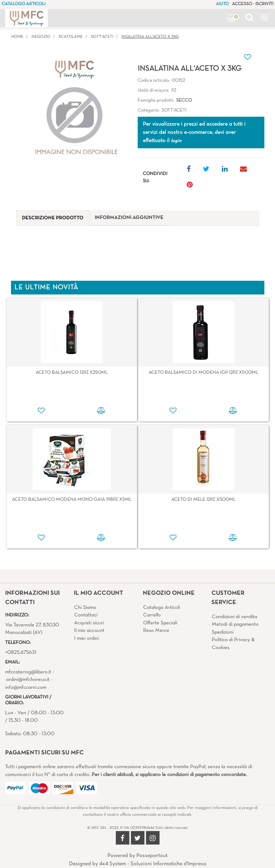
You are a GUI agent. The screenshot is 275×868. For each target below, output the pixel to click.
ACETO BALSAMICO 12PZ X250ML (72, 373)
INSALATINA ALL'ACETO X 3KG (150, 37)
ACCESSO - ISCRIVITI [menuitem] (253, 4)
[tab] (53, 218)
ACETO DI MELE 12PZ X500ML (203, 500)
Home (17, 37)
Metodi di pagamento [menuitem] (235, 624)
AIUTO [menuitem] (222, 4)
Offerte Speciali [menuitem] (160, 623)
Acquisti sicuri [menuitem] (89, 623)
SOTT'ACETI (102, 37)
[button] (74, 111)
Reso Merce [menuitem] (156, 630)
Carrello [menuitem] (152, 615)
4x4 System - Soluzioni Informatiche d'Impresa (153, 864)
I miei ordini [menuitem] (87, 638)
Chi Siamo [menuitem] (85, 607)
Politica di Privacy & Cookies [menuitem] (233, 644)
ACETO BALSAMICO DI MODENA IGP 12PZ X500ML (203, 373)
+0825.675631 (21, 652)
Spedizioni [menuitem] (223, 632)
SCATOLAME (71, 37)
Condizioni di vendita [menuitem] (234, 617)
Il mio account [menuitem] (89, 630)
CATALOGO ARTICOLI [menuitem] (24, 4)
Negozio (41, 37)
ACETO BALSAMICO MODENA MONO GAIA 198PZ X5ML (72, 500)
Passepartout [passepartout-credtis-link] (152, 856)
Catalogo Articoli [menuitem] (162, 607)
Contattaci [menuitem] (86, 615)
